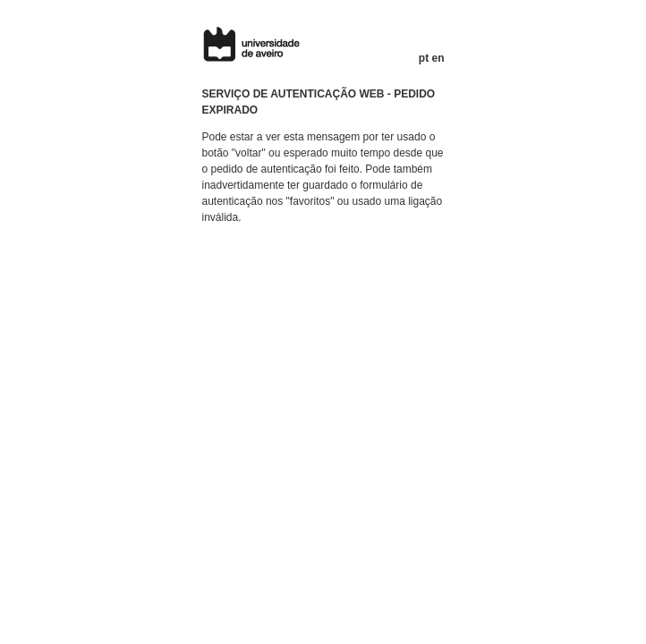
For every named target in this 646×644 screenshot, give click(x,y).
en (438, 58)
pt (424, 58)
